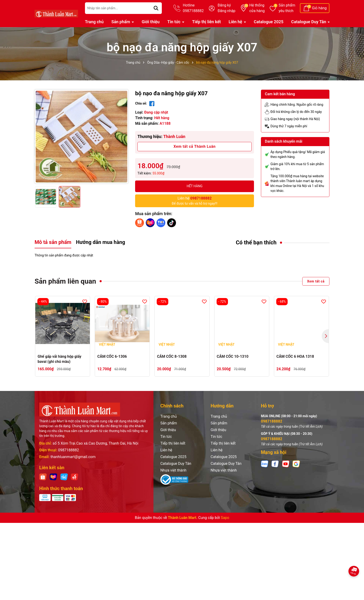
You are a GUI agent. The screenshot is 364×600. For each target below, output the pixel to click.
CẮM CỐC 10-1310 (233, 356)
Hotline (193, 8)
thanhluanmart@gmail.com (73, 457)
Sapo (225, 518)
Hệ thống (257, 8)
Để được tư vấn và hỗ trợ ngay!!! (195, 200)
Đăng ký (224, 5)
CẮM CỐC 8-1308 (172, 356)
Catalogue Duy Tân (309, 22)
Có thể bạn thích (256, 243)
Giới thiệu (151, 22)
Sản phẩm (287, 8)
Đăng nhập (226, 11)
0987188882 (68, 450)
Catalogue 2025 (269, 22)
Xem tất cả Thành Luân (194, 146)
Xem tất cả (316, 281)
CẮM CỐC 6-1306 (112, 356)
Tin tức (174, 22)
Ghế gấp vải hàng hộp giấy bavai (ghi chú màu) (59, 359)
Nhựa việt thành (174, 470)
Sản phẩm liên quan (65, 281)
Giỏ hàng (319, 8)
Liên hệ (236, 22)
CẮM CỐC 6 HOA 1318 (295, 356)
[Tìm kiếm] (156, 8)
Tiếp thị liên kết (206, 22)
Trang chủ (94, 22)
